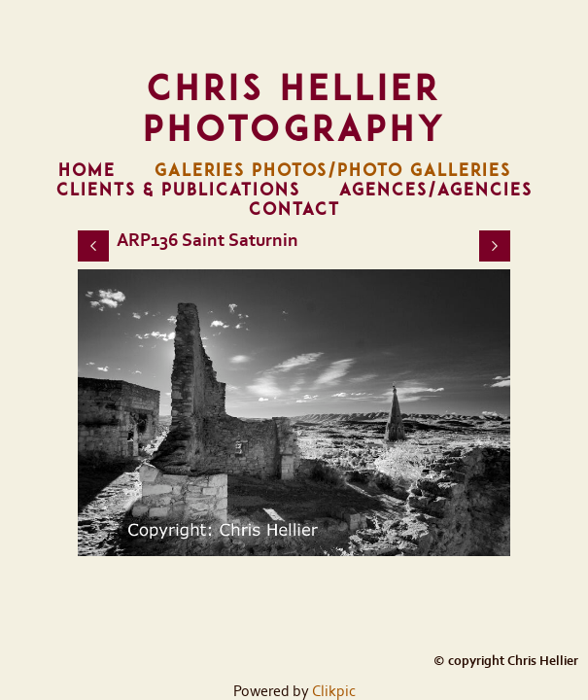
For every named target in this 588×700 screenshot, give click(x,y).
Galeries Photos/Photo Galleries (333, 170)
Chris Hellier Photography (294, 108)
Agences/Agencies (436, 190)
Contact (294, 209)
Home (87, 170)
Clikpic (334, 691)
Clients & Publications (178, 190)
